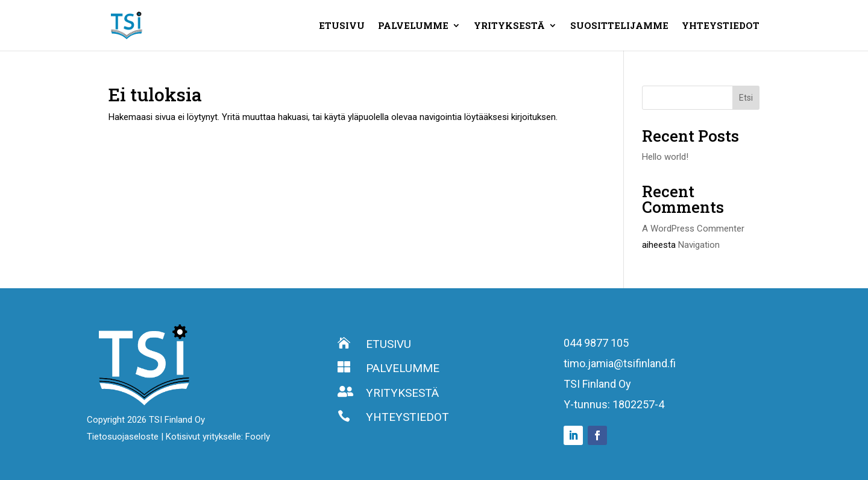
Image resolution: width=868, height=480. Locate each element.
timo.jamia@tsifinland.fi (620, 363)
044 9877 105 (596, 343)
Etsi (746, 98)
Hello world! (665, 157)
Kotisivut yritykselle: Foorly (218, 437)
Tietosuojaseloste (124, 437)
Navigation (699, 245)
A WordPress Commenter (693, 229)
